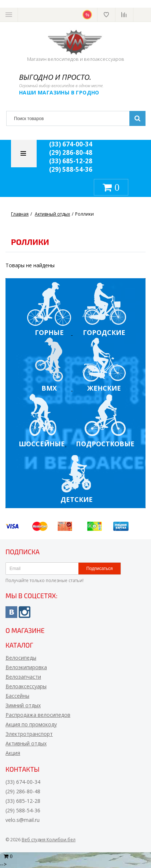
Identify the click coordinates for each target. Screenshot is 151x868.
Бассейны (17, 696)
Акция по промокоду (31, 724)
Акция (13, 753)
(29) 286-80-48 (71, 152)
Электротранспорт (29, 734)
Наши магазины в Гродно (59, 92)
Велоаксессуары (26, 686)
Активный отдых (26, 743)
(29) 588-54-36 (71, 169)
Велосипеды (21, 658)
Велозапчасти (23, 677)
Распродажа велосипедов (38, 715)
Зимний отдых (23, 705)
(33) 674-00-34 (71, 144)
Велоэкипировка (26, 667)
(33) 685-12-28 (71, 161)
